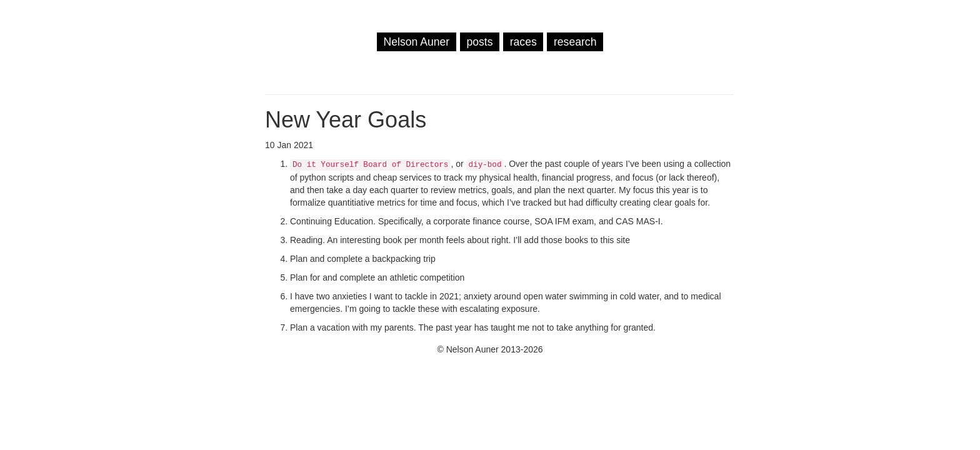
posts (479, 42)
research (575, 42)
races (523, 42)
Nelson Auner (417, 42)
